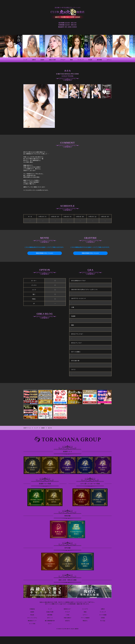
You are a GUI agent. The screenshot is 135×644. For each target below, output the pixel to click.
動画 (85, 612)
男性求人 (85, 621)
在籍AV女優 (50, 612)
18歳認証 (32, 609)
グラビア (67, 612)
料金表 (32, 615)
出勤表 (103, 609)
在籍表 (32, 612)
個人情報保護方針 (50, 621)
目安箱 (103, 618)
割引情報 (50, 615)
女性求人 (67, 621)
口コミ (50, 623)
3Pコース (50, 618)
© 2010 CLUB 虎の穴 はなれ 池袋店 (67, 629)
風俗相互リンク (32, 621)
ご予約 (67, 615)
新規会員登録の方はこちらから (45, 253)
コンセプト (85, 609)
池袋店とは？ (67, 609)
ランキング (103, 612)
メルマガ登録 (103, 615)
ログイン (85, 615)
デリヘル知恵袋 (85, 618)
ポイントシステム (32, 618)
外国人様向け (67, 618)
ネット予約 (32, 623)
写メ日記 (103, 621)
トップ (50, 609)
